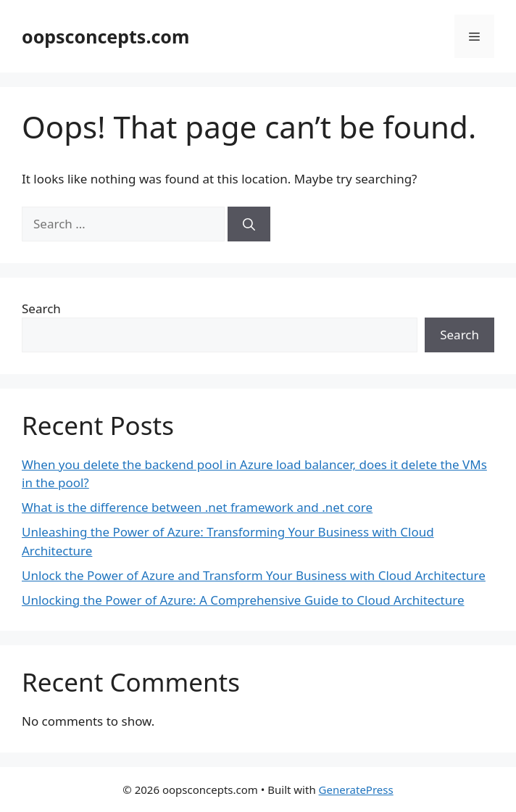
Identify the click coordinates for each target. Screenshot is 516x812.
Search (41, 308)
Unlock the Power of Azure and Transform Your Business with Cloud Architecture (254, 575)
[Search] (249, 224)
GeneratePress (356, 790)
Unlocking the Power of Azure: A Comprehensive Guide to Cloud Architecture (243, 600)
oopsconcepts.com (105, 36)
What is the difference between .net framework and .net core (197, 507)
